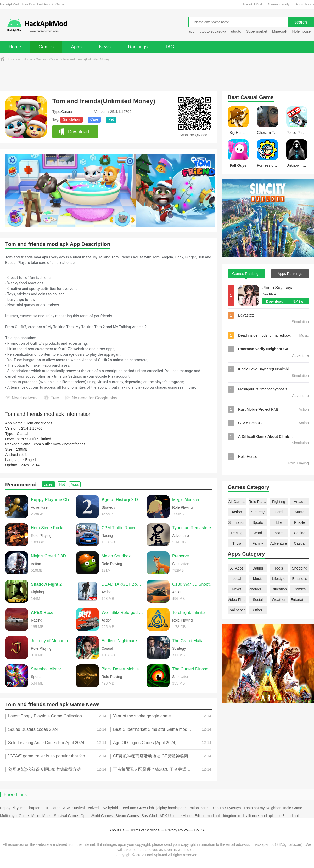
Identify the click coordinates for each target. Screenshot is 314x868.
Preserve (181, 556)
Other (258, 610)
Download (74, 132)
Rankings (138, 47)
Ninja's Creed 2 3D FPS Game (52, 556)
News (105, 47)
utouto (236, 31)
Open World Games (97, 816)
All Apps (237, 568)
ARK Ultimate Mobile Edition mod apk (190, 816)
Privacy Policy (176, 830)
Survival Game (66, 816)
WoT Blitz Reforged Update (123, 613)
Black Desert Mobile (120, 669)
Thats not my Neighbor (262, 808)
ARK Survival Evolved (81, 808)
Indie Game (293, 808)
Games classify (279, 4)
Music (300, 512)
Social (258, 600)
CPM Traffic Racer (119, 528)
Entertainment (300, 600)
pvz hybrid (110, 808)
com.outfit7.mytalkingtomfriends (60, 444)
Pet (111, 119)
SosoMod (149, 816)
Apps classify (305, 4)
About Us (117, 830)
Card (279, 512)
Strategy (258, 512)
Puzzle (300, 522)
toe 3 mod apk (288, 816)
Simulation (71, 119)
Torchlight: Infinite (189, 613)
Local (237, 579)
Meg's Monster (186, 500)
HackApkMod (252, 4)
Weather (279, 600)
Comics (300, 589)
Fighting (279, 502)
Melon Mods (41, 816)
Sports (258, 522)
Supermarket (257, 31)
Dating (258, 568)
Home (15, 47)
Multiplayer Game (14, 816)
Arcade (300, 502)
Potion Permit (199, 808)
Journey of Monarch (49, 641)
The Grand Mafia (188, 641)
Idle (279, 522)
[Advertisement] (157, 76)
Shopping (299, 568)
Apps (76, 47)
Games (46, 47)
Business (300, 579)
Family (258, 543)
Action (237, 512)
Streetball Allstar (46, 669)
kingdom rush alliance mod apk (248, 816)
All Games (237, 502)
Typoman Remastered (193, 528)
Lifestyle (279, 579)
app (191, 31)
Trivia (237, 543)
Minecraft (280, 31)
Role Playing (258, 502)
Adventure (279, 543)
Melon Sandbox (116, 556)
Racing (237, 533)
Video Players (237, 600)
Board (279, 533)
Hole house (302, 31)
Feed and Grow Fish (137, 808)
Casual (54, 59)
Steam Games (127, 816)
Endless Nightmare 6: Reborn (123, 641)
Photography (258, 589)
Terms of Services (145, 830)
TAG (170, 47)
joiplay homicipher (171, 808)
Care (94, 119)
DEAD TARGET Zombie (123, 584)
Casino (300, 533)
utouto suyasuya (213, 31)
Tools (279, 568)
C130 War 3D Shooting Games (193, 584)
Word (258, 533)
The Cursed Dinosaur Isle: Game (193, 669)
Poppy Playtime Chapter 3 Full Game (30, 808)
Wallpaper (237, 610)
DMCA (199, 830)
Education (279, 589)
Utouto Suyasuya (278, 288)
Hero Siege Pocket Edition (52, 528)
